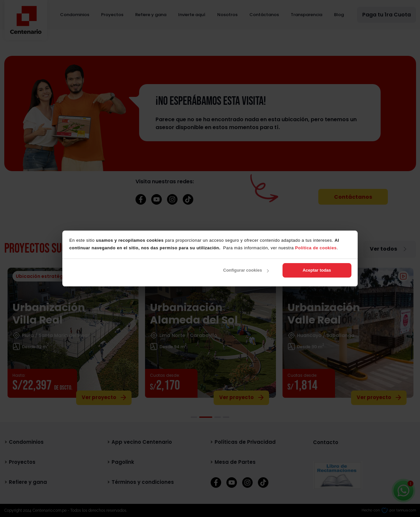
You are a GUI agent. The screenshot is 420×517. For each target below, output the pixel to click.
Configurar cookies (246, 270)
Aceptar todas (317, 270)
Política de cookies (316, 248)
